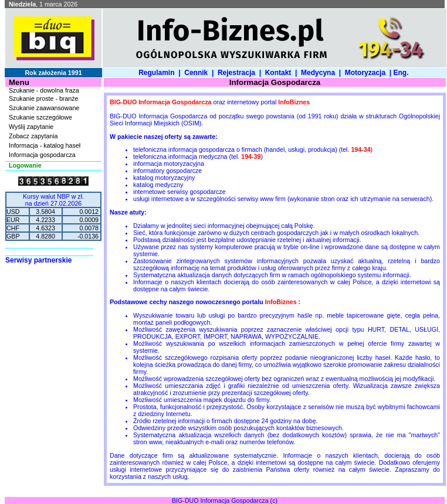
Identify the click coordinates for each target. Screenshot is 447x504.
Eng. (403, 73)
